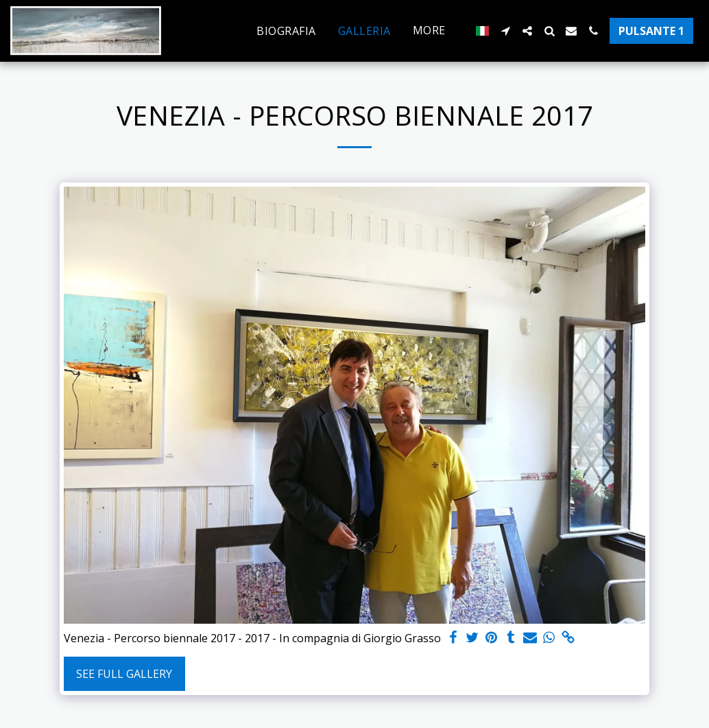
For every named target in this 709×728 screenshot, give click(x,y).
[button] (505, 31)
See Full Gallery (124, 674)
